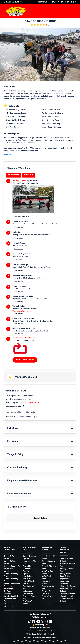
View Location (18, 227)
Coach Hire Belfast (68, 586)
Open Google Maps (15, 406)
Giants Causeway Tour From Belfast (42, 638)
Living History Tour (68, 574)
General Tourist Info (12, 566)
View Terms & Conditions (40, 627)
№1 (26, 638)
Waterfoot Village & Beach (22, 276)
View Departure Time (21, 217)
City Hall (35, 183)
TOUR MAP (29, 175)
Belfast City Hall (28, 340)
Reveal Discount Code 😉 (25, 360)
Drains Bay (17, 232)
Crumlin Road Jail (11, 596)
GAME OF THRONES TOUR (40, 21)
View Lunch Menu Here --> (22, 311)
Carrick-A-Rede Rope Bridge (23, 296)
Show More (8, 155)
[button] (5, 54)
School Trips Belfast (68, 594)
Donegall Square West (30, 403)
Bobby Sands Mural (12, 584)
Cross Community (67, 596)
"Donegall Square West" (21, 183)
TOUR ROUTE (14, 175)
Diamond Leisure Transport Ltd (40, 631)
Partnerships (40, 625)
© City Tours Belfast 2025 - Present (40, 634)
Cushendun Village (19, 286)
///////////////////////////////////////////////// (40, 641)
